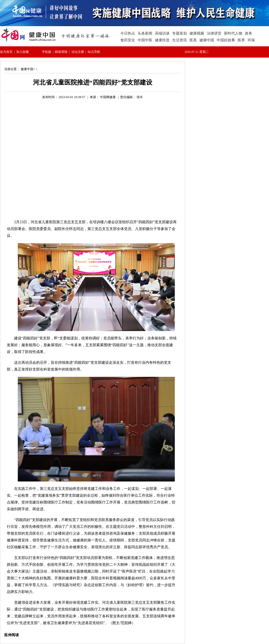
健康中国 (27, 69)
